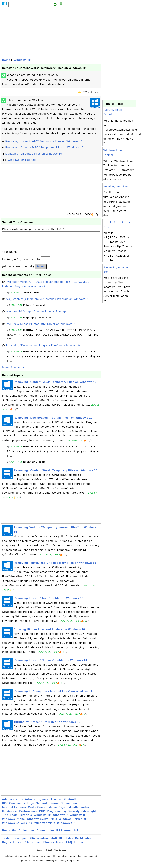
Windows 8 (77, 818)
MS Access (10, 814)
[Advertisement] (51, 33)
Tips (5, 818)
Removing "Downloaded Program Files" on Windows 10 (43, 349)
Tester (7, 841)
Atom (68, 834)
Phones (49, 845)
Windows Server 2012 (74, 822)
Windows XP (66, 826)
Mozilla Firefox (79, 810)
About (41, 834)
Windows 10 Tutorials (22, 160)
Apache (56, 802)
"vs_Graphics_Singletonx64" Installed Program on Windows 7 (47, 302)
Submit (41, 270)
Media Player (58, 810)
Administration (13, 802)
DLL (62, 841)
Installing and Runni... (118, 186)
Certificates (83, 841)
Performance (28, 814)
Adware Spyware (37, 802)
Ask (76, 834)
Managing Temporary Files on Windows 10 (34, 154)
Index (51, 834)
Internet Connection (63, 806)
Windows (43, 841)
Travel (60, 845)
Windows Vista (45, 826)
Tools (14, 818)
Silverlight (89, 814)
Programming (56, 814)
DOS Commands (14, 806)
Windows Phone (13, 822)
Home (6, 60)
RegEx (7, 845)
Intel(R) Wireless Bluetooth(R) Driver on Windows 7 (41, 327)
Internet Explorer (14, 810)
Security (74, 814)
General (41, 806)
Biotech (36, 845)
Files (70, 841)
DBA (32, 841)
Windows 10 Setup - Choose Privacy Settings (36, 315)
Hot (14, 834)
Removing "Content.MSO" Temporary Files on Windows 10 (44, 147)
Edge (31, 806)
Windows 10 (22, 60)
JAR (54, 841)
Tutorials (26, 818)
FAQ (69, 845)
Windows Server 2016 (17, 826)
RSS (59, 834)
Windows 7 (60, 818)
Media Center (37, 810)
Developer (20, 841)
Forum (78, 845)
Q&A (26, 845)
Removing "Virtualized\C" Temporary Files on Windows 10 (44, 141)
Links (17, 845)
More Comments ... (15, 370)
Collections (27, 834)
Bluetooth (70, 802)
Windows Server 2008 (42, 822)
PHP (42, 814)
